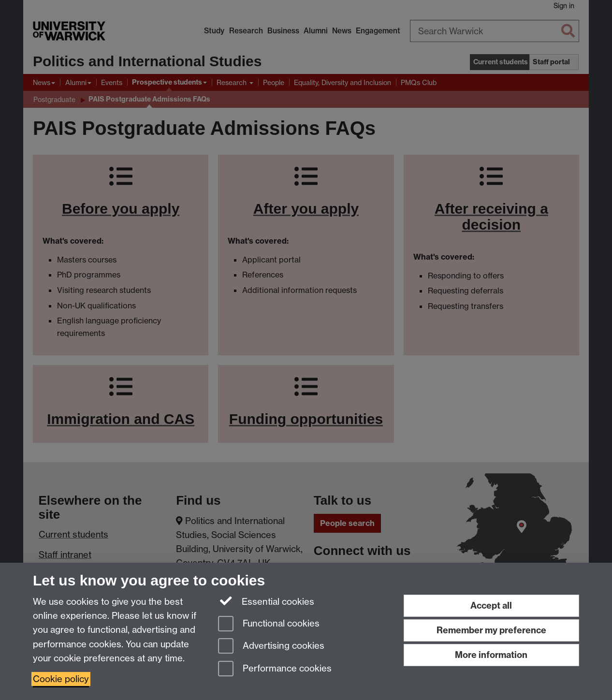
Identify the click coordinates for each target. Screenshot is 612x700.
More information (491, 655)
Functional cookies (269, 624)
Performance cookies (275, 669)
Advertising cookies (271, 647)
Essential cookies (266, 601)
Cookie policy (61, 679)
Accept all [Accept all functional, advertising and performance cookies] (491, 605)
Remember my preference (491, 630)
